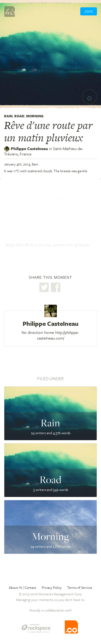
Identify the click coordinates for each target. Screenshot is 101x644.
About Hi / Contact (23, 587)
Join (89, 11)
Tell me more (50, 198)
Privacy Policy (52, 587)
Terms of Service (80, 587)
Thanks (51, 256)
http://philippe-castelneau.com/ (58, 335)
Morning (35, 116)
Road (19, 116)
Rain (8, 116)
